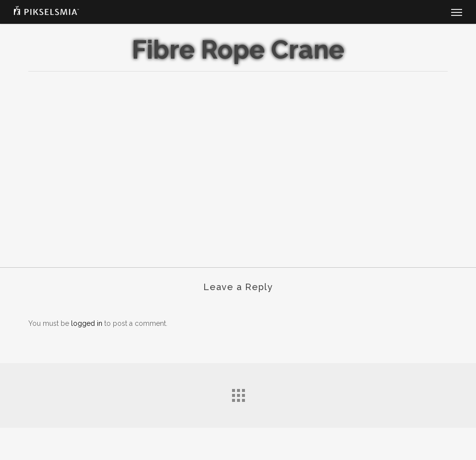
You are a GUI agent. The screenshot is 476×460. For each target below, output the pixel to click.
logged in (87, 323)
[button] (457, 12)
